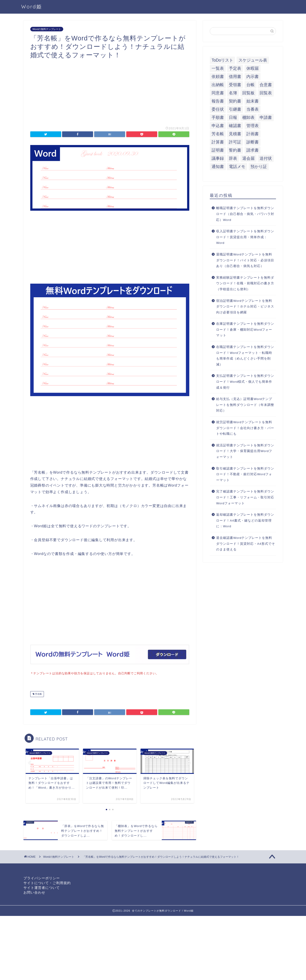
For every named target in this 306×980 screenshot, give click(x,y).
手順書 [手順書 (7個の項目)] (218, 117)
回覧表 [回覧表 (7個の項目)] (266, 93)
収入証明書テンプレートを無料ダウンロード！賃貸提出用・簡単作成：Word (245, 237)
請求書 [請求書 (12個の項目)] (253, 150)
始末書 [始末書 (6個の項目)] (253, 101)
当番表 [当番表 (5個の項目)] (253, 109)
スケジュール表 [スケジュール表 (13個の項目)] (253, 60)
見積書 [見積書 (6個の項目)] (235, 134)
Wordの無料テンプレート (47, 29)
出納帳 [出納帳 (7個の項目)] (218, 85)
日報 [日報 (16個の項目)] (233, 117)
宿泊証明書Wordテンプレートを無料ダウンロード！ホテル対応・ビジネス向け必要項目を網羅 (245, 307)
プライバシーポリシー (42, 878)
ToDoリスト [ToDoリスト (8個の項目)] (222, 60)
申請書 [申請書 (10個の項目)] (266, 117)
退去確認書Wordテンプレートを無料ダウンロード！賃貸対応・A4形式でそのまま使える (246, 544)
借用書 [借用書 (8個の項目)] (235, 77)
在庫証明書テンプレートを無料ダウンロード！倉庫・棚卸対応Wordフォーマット (245, 330)
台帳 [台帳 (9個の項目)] (250, 85)
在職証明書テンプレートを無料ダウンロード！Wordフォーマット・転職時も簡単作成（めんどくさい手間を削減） (245, 356)
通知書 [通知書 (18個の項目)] (218, 167)
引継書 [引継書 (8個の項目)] (235, 109)
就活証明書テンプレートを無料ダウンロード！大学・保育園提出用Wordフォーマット (245, 451)
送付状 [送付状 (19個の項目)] (266, 158)
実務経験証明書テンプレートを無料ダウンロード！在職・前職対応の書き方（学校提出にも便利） (245, 283)
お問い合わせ (34, 892)
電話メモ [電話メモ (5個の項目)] (237, 167)
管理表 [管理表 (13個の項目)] (253, 126)
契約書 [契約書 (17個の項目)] (235, 101)
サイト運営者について (42, 887)
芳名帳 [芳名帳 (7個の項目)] (218, 134)
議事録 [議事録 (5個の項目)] (218, 158)
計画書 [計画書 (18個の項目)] (253, 134)
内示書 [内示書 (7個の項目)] (253, 77)
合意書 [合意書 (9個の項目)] (266, 85)
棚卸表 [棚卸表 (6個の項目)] (248, 117)
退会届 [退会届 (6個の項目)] (248, 158)
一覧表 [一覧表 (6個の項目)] (218, 68)
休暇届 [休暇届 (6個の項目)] (253, 68)
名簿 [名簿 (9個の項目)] (233, 93)
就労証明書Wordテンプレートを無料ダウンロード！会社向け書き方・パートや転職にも (245, 428)
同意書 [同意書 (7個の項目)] (218, 93)
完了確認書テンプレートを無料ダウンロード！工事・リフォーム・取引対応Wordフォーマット (245, 497)
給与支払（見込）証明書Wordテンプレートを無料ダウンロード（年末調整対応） (245, 405)
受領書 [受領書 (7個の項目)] (235, 85)
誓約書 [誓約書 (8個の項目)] (235, 150)
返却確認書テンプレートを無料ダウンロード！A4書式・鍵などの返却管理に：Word (245, 520)
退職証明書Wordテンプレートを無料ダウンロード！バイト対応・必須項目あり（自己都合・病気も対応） (245, 260)
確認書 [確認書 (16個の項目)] (235, 126)
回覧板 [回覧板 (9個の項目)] (248, 93)
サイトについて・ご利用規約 (47, 882)
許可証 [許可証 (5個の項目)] (235, 142)
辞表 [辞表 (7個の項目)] (233, 158)
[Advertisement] (110, 91)
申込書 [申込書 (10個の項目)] (218, 126)
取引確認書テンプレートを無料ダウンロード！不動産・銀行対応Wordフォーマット (245, 474)
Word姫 (32, 6)
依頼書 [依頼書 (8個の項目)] (218, 77)
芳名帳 (38, 694)
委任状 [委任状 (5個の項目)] (218, 109)
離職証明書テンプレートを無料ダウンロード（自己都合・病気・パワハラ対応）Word (245, 214)
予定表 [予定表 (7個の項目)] (235, 68)
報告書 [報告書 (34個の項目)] (218, 101)
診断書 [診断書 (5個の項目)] (253, 142)
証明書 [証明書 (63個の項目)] (218, 150)
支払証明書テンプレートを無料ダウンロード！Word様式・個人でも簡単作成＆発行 (245, 382)
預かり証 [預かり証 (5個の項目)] (259, 167)
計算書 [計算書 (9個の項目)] (218, 142)
